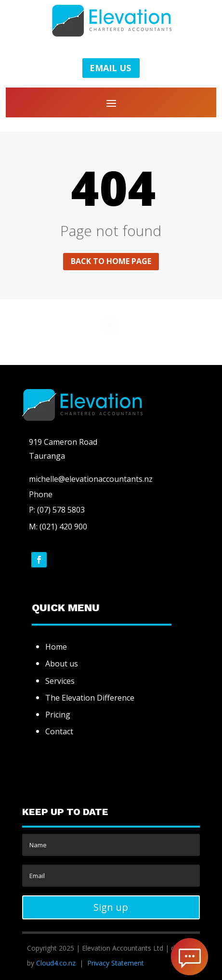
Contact (59, 731)
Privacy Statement (116, 963)
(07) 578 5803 (60, 510)
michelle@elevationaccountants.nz (91, 479)
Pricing (58, 715)
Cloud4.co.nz (56, 963)
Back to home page (111, 261)
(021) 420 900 (63, 527)
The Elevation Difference (90, 698)
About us (62, 664)
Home (56, 647)
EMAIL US (110, 68)
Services (60, 681)
